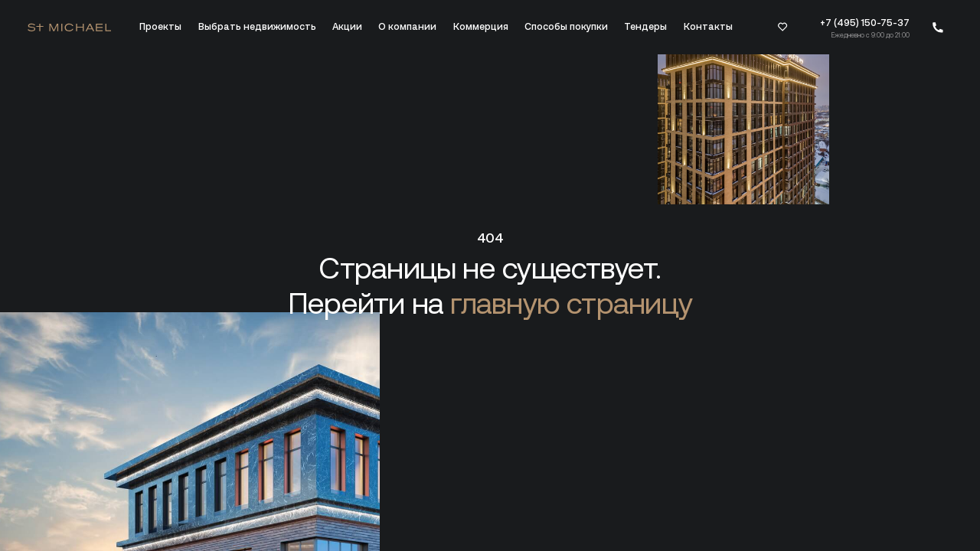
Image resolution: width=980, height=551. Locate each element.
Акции (347, 27)
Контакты (708, 27)
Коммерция (481, 27)
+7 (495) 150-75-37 (865, 23)
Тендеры (645, 27)
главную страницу (571, 303)
